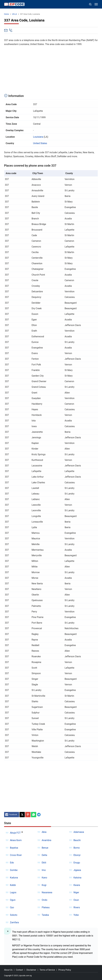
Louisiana (38, 137)
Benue (45, 848)
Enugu (77, 863)
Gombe (14, 870)
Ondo (45, 900)
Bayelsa (14, 848)
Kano (44, 878)
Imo (44, 870)
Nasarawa (47, 892)
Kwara (77, 885)
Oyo (12, 907)
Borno (76, 848)
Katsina (77, 878)
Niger (76, 892)
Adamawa (79, 832)
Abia (44, 832)
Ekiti (44, 863)
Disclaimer (31, 970)
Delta (44, 855)
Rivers (77, 907)
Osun (76, 900)
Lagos (13, 892)
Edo (12, 863)
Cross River (16, 855)
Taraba (45, 915)
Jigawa (77, 870)
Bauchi (77, 840)
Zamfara (14, 922)
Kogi (44, 885)
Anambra (47, 840)
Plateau (46, 907)
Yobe (76, 915)
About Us (8, 970)
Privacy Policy (65, 970)
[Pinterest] (28, 815)
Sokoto (14, 915)
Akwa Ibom (16, 840)
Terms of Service (47, 970)
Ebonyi (77, 855)
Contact (19, 970)
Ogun (13, 900)
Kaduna (14, 878)
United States (40, 143)
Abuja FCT (15, 833)
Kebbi (13, 885)
